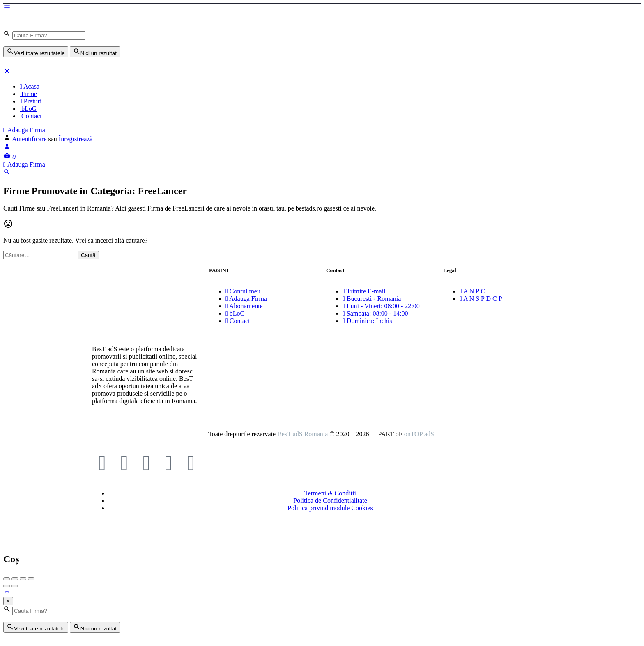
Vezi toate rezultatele (36, 52)
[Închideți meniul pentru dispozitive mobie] (7, 72)
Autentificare (30, 139)
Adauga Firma (24, 130)
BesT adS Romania (302, 434)
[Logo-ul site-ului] (66, 26)
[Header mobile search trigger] (7, 173)
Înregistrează (76, 139)
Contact (31, 116)
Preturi (31, 101)
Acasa (30, 86)
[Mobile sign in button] (7, 148)
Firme (28, 94)
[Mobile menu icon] (322, 8)
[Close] (8, 601)
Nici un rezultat (95, 52)
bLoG (28, 109)
